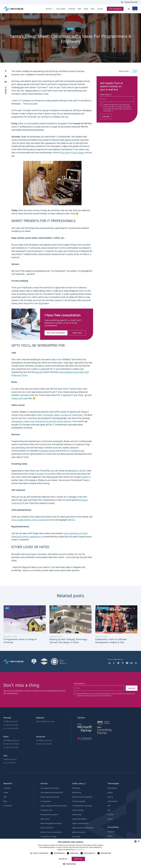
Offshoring (76, 788)
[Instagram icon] (123, 663)
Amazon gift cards (20, 398)
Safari (40, 415)
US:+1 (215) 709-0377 (11, 728)
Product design (78, 810)
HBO (81, 471)
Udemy (57, 415)
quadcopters (35, 536)
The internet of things (49, 837)
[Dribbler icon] (136, 663)
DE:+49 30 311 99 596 (11, 744)
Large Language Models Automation (54, 806)
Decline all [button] (63, 859)
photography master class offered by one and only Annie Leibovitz (41, 421)
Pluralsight (48, 415)
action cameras (71, 533)
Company (7, 788)
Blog (5, 801)
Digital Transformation (80, 823)
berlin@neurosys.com (11, 740)
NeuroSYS (39, 372)
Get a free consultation (56, 333)
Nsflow (110, 836)
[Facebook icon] (114, 663)
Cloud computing (79, 801)
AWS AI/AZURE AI (47, 828)
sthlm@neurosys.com (44, 740)
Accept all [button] (78, 859)
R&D (5, 797)
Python (110, 819)
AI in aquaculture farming (50, 788)
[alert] (70, 853)
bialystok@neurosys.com (45, 721)
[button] (6, 71)
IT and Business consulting (82, 806)
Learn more (77, 333)
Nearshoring (77, 792)
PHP (109, 806)
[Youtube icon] (127, 663)
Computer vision (47, 810)
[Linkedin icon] (109, 663)
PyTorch (111, 814)
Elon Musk (65, 153)
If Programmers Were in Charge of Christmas (20, 641)
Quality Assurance (79, 832)
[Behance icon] (132, 663)
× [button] (139, 841)
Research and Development (82, 797)
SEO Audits (76, 837)
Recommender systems (49, 814)
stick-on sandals (39, 520)
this (73, 520)
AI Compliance (46, 801)
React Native (112, 788)
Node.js (110, 792)
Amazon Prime (43, 474)
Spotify (85, 477)
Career (6, 792)
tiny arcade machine (22, 520)
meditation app (77, 451)
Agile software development (83, 828)
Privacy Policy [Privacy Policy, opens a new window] (79, 850)
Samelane (111, 832)
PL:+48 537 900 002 (11, 725)
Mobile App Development (50, 797)
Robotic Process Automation (51, 832)
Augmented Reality (79, 819)
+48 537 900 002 (131, 2)
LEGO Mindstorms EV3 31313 (71, 372)
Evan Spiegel (78, 153)
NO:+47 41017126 (9, 763)
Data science (45, 819)
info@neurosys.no (10, 759)
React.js (110, 797)
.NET (109, 810)
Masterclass (77, 415)
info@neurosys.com (11, 721)
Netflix (75, 471)
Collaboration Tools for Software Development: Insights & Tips (111, 641)
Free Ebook (8, 806)
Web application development (52, 792)
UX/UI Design (77, 814)
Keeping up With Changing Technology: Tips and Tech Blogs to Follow (68, 641)
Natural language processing (51, 823)
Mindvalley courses (47, 451)
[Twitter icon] (118, 663)
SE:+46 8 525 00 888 (44, 744)
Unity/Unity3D (112, 801)
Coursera (65, 415)
